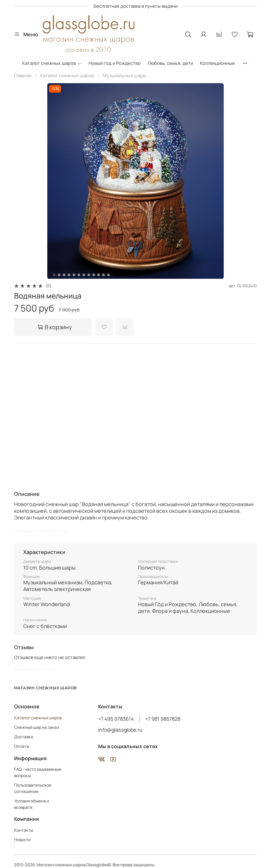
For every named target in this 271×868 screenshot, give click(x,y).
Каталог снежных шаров (52, 63)
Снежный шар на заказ (37, 727)
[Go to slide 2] (59, 275)
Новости (22, 840)
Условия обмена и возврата (32, 804)
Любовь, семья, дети (170, 63)
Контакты (24, 830)
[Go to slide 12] (109, 275)
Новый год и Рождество (115, 63)
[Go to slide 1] (54, 275)
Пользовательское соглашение (33, 788)
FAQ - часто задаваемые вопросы (38, 772)
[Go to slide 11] (104, 275)
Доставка (24, 737)
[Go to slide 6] (79, 275)
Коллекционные (218, 63)
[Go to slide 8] (89, 275)
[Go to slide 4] (69, 275)
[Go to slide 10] (99, 275)
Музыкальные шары (124, 75)
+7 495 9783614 (116, 719)
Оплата (22, 746)
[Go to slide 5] (74, 275)
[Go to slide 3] (64, 275)
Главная (23, 75)
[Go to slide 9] (94, 275)
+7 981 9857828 (163, 719)
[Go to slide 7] (84, 275)
